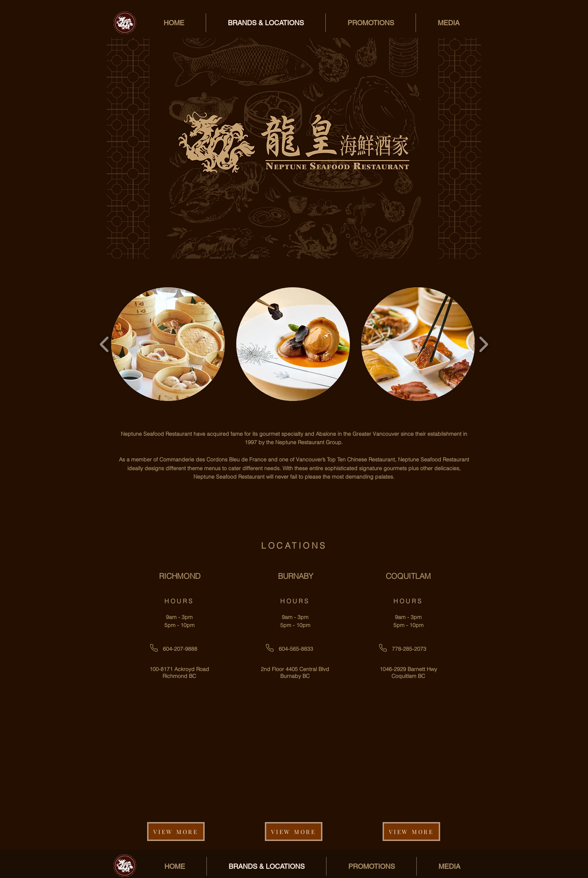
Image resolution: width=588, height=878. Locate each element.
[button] (168, 344)
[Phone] (154, 648)
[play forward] (483, 344)
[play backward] (105, 344)
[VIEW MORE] (176, 832)
